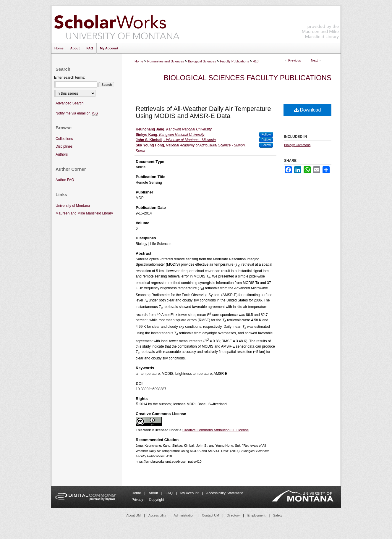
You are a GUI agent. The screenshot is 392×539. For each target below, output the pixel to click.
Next (314, 60)
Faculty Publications (234, 61)
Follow (266, 134)
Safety (278, 515)
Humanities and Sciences (166, 61)
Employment (256, 515)
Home (139, 61)
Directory (233, 515)
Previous (295, 60)
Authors (62, 154)
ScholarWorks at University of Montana (117, 25)
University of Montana (73, 206)
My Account (190, 493)
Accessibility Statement (225, 493)
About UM (133, 515)
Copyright (157, 500)
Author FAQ (65, 180)
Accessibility (157, 515)
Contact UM (210, 515)
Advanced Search (70, 103)
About (154, 493)
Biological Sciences (202, 61)
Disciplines (64, 146)
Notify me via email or (77, 113)
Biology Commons (297, 145)
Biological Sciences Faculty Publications (248, 78)
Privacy (138, 500)
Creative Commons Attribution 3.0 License (216, 430)
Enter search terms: (70, 78)
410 (256, 61)
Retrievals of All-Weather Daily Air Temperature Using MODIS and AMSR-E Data (203, 112)
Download (308, 110)
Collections (64, 139)
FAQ (170, 493)
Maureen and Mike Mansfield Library (320, 24)
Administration (184, 515)
